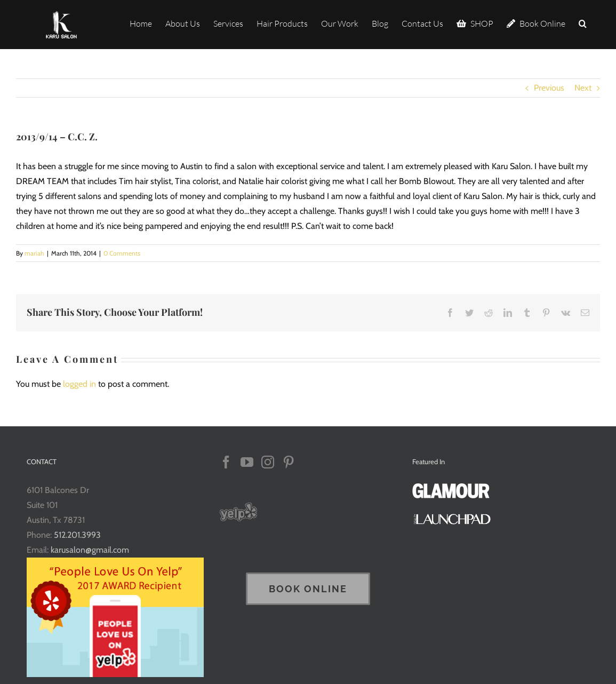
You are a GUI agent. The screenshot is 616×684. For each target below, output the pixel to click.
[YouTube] (247, 462)
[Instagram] (268, 462)
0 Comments (122, 253)
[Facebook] (226, 462)
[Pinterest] (289, 462)
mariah (34, 253)
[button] (583, 23)
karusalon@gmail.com (90, 550)
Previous (549, 88)
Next (583, 88)
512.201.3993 (77, 535)
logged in (79, 384)
